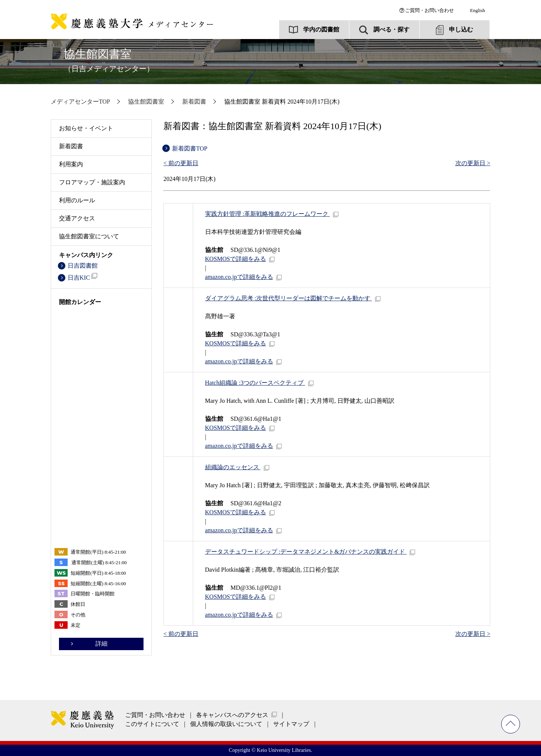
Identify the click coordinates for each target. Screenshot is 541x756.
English (478, 10)
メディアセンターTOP (80, 102)
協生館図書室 (109, 60)
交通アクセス (77, 218)
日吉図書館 (83, 266)
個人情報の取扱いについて (226, 724)
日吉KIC (82, 277)
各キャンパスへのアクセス (232, 715)
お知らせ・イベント (86, 128)
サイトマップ (291, 724)
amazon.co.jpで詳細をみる (239, 277)
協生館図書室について (89, 236)
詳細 (101, 644)
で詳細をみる (236, 259)
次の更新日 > (473, 163)
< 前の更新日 (181, 163)
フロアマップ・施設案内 (92, 182)
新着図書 (194, 102)
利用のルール (77, 200)
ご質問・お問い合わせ (429, 10)
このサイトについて (152, 724)
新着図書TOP (190, 148)
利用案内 (71, 164)
